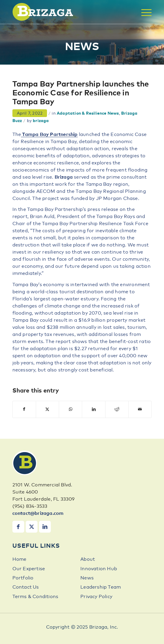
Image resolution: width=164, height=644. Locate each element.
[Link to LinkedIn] (45, 527)
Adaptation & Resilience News (88, 113)
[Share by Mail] (140, 409)
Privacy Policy (96, 597)
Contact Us (26, 587)
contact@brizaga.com (38, 513)
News (87, 578)
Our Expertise (29, 569)
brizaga (41, 121)
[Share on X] (47, 409)
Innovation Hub (99, 569)
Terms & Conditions (35, 597)
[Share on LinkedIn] (94, 409)
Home (20, 559)
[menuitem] (143, 13)
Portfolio (23, 578)
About (88, 559)
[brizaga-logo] (68, 12)
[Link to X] (32, 527)
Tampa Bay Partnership (49, 134)
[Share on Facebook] (24, 409)
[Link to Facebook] (18, 527)
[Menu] (143, 13)
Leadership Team (101, 587)
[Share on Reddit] (117, 409)
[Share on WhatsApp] (70, 409)
